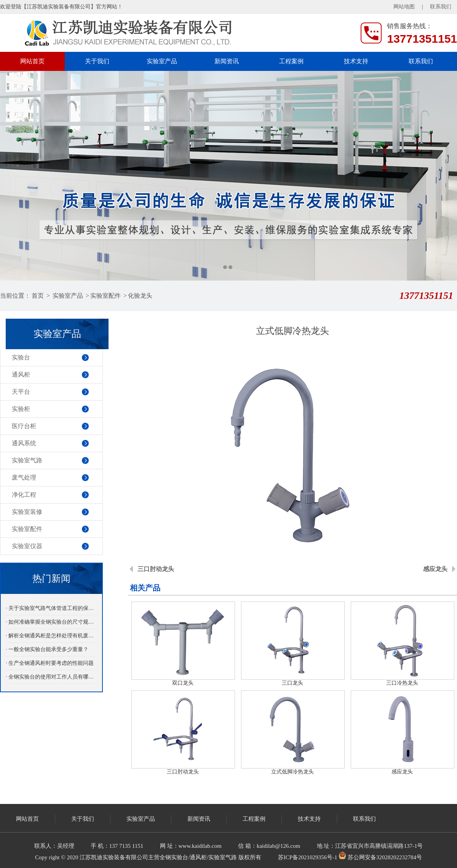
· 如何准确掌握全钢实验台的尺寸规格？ (51, 622)
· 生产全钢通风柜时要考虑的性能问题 (50, 663)
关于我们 (97, 61)
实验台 (21, 357)
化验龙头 (140, 296)
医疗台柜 (24, 426)
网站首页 (32, 61)
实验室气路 (27, 460)
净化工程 (24, 495)
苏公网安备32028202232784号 (380, 857)
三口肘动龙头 (156, 569)
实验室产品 (162, 61)
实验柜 (21, 409)
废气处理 (24, 477)
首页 (38, 296)
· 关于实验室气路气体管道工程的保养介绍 (51, 608)
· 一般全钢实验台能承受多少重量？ (47, 649)
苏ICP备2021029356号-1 (308, 857)
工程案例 (291, 61)
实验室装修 (27, 512)
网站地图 (404, 7)
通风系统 (24, 443)
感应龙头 (435, 569)
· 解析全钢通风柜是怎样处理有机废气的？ (51, 636)
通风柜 (21, 375)
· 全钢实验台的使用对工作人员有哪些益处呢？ (51, 677)
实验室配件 (105, 296)
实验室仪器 (27, 546)
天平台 (21, 392)
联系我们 (441, 7)
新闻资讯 (227, 61)
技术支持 (356, 61)
